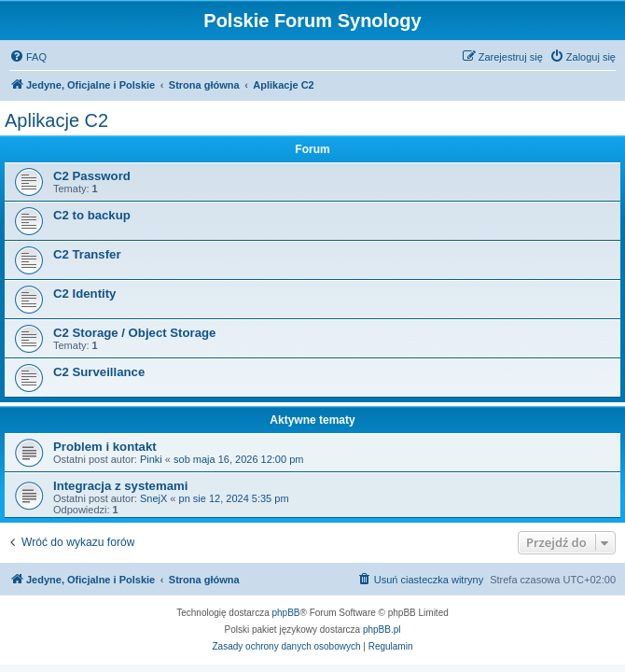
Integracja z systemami (120, 486)
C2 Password (92, 176)
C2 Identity (84, 294)
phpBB (286, 613)
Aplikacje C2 (56, 120)
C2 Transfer (87, 254)
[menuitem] (28, 57)
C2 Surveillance (99, 372)
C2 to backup (92, 215)
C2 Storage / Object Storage (134, 333)
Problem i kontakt (105, 447)
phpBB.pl (382, 630)
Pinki (151, 459)
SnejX (153, 498)
